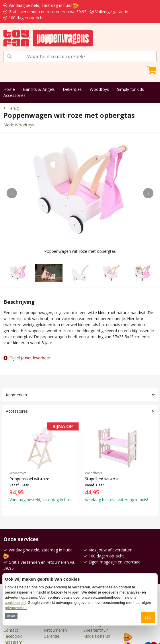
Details (11, 616)
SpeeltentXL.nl (96, 630)
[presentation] (12, 193)
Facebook (13, 636)
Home (9, 89)
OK (148, 617)
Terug (11, 108)
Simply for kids (130, 89)
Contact (11, 630)
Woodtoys (99, 89)
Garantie (51, 636)
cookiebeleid (15, 603)
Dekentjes (72, 89)
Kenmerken (16, 395)
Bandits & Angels (39, 89)
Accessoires (14, 95)
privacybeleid (16, 608)
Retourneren (55, 630)
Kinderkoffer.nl (97, 636)
